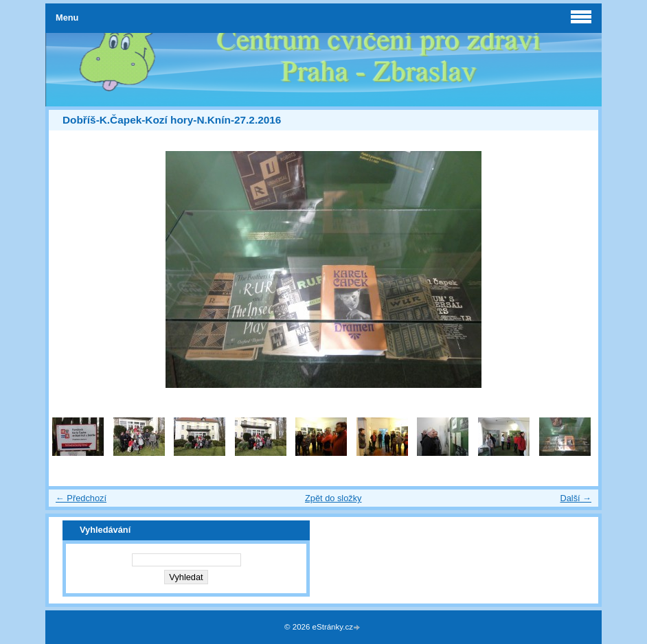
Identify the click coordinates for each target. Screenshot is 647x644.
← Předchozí (81, 498)
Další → (576, 498)
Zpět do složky (333, 498)
